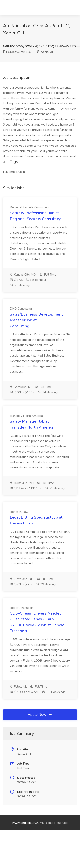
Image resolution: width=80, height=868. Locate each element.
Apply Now (40, 715)
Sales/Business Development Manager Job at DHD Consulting (36, 320)
